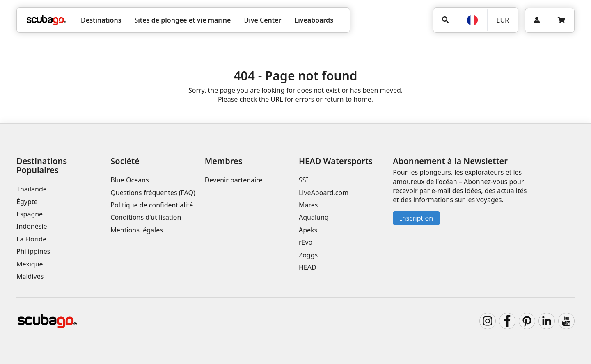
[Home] (46, 20)
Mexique (30, 264)
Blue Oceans (129, 180)
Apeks (308, 230)
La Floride (31, 239)
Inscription (416, 218)
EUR (503, 20)
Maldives (30, 276)
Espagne (30, 214)
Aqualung (314, 217)
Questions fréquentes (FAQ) (153, 193)
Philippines (33, 251)
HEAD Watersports (336, 161)
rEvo (306, 242)
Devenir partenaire (234, 180)
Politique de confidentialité (152, 205)
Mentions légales (137, 230)
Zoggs (308, 255)
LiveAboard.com (324, 193)
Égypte (27, 202)
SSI (304, 180)
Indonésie (32, 226)
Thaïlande (32, 189)
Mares (308, 205)
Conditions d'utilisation (147, 217)
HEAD (308, 267)
